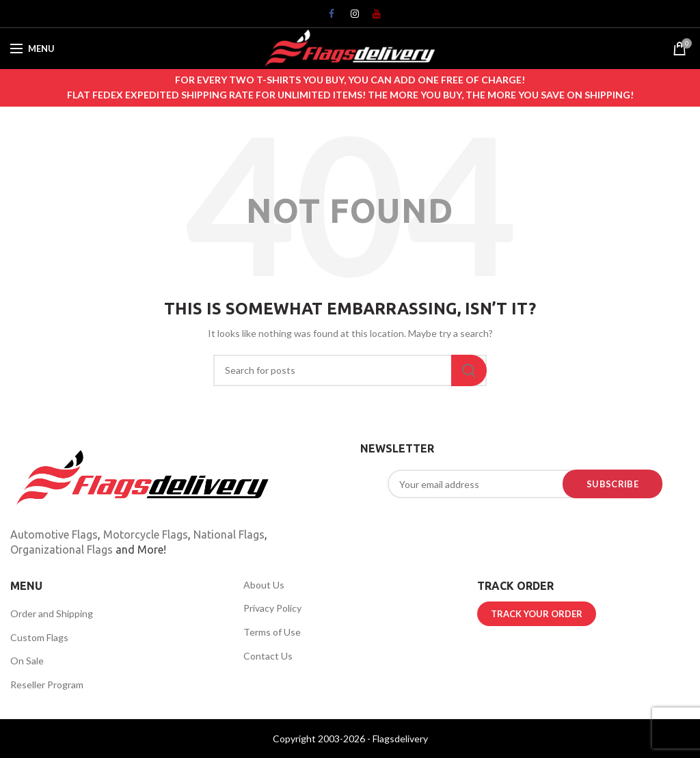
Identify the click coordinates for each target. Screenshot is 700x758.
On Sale (27, 661)
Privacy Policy (272, 608)
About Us (264, 585)
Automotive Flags (54, 534)
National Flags (229, 534)
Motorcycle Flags (146, 534)
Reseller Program (47, 685)
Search (469, 370)
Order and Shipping (52, 613)
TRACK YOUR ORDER (537, 614)
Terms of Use (272, 632)
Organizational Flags (62, 550)
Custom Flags (39, 637)
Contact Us (268, 656)
